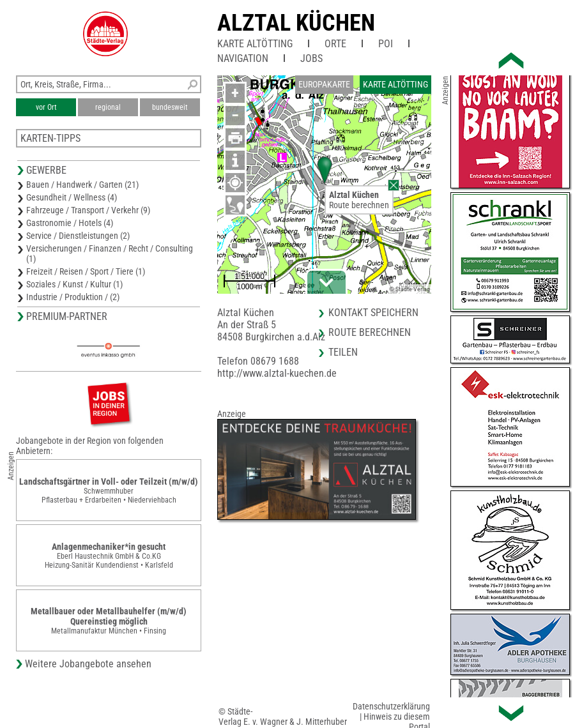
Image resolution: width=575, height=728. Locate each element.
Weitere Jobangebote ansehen (88, 664)
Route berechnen (359, 205)
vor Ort (46, 107)
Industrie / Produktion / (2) (73, 297)
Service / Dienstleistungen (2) (78, 236)
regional (108, 107)
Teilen (343, 352)
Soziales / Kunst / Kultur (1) (74, 284)
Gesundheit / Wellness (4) (72, 197)
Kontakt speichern (373, 313)
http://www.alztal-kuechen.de (277, 373)
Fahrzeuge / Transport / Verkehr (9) (88, 210)
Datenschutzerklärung (391, 706)
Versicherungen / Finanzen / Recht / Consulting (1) (110, 254)
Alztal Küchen (296, 23)
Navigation (243, 58)
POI (386, 44)
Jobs (311, 58)
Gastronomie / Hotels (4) (70, 223)
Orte (335, 44)
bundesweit (170, 107)
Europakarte (324, 84)
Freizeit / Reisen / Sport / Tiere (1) (86, 271)
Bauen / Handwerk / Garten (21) (82, 185)
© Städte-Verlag (410, 289)
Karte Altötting (255, 44)
